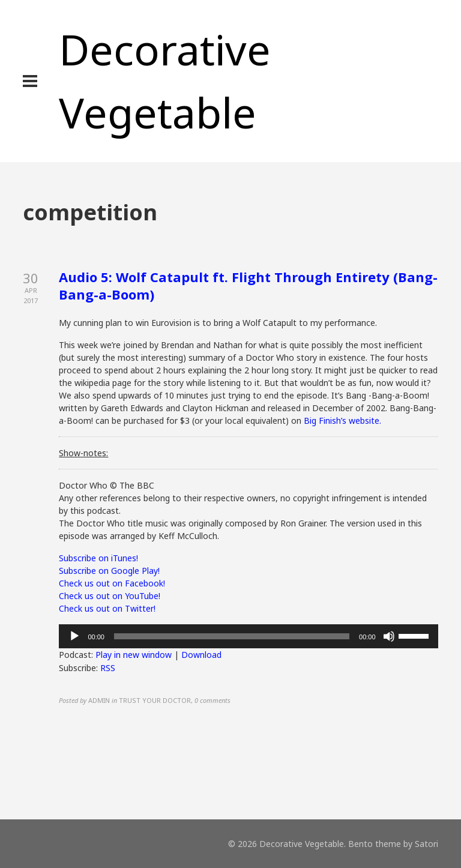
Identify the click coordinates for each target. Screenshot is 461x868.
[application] (248, 636)
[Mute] (389, 636)
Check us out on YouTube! (110, 596)
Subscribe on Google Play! (109, 571)
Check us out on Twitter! (107, 608)
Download (201, 655)
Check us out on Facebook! (112, 583)
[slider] (232, 636)
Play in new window (134, 655)
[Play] (74, 636)
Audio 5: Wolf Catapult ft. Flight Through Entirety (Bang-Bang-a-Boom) (248, 285)
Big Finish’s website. (342, 420)
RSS (108, 668)
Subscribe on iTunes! (98, 558)
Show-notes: (83, 453)
